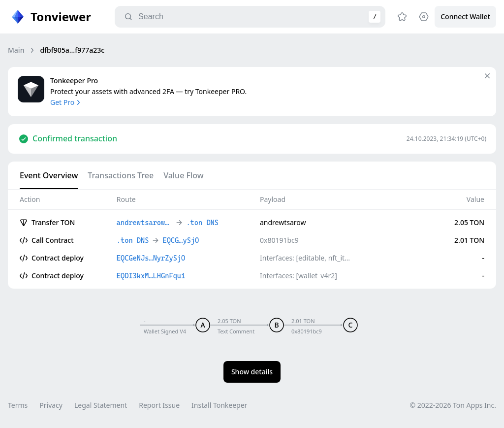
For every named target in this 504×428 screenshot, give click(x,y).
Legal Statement (101, 405)
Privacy (51, 405)
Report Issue (159, 405)
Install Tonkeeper (219, 405)
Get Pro (66, 102)
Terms (18, 405)
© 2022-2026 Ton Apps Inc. (453, 405)
